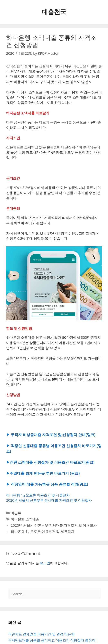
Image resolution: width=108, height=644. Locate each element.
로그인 (45, 563)
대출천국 (54, 12)
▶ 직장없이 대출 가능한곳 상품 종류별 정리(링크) (47, 484)
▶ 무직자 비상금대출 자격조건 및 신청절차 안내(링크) (51, 435)
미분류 (16, 513)
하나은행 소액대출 (25, 519)
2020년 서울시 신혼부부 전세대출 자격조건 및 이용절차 (49, 500)
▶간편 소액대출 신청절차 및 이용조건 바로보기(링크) (50, 462)
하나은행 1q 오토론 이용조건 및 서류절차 (38, 495)
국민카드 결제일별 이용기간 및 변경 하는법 (41, 634)
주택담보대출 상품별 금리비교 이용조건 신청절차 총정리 (52, 640)
